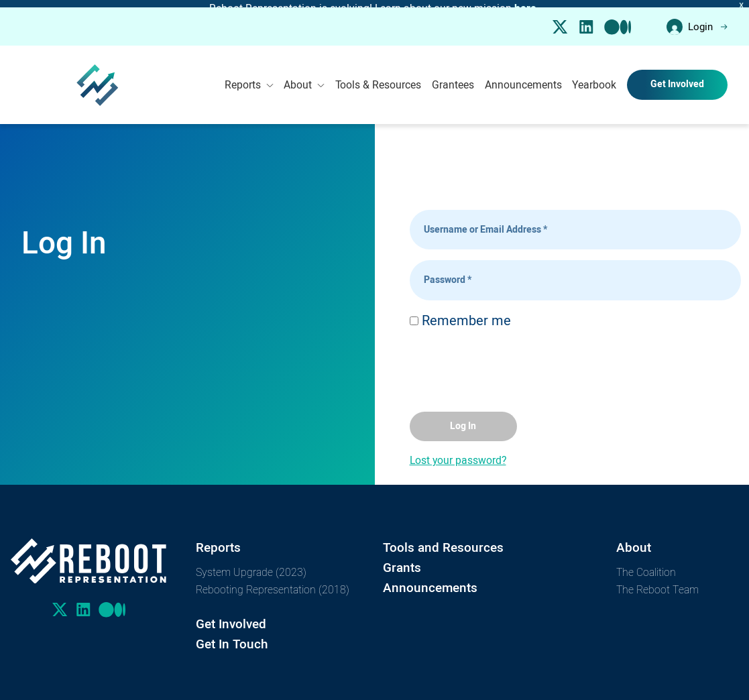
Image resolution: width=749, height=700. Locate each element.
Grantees (453, 78)
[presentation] (512, 362)
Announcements (523, 78)
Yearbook (594, 78)
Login (697, 20)
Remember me (460, 314)
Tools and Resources (443, 541)
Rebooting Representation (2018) (273, 582)
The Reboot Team (657, 582)
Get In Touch (232, 637)
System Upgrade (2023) (251, 565)
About (304, 78)
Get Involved (677, 78)
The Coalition (646, 565)
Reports (249, 78)
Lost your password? (458, 453)
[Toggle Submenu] (270, 78)
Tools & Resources (378, 78)
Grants (402, 561)
